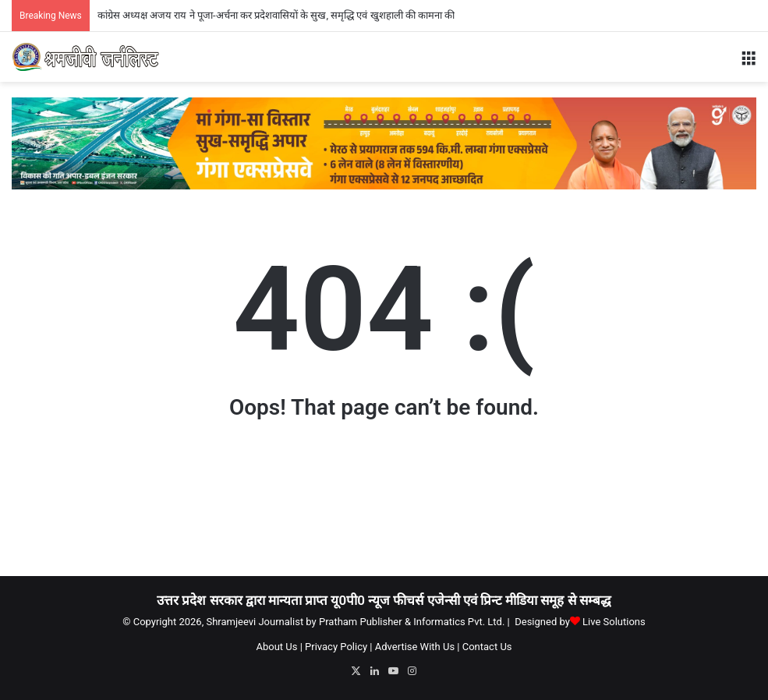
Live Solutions (614, 622)
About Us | (279, 647)
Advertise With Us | (418, 647)
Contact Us (487, 647)
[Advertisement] (384, 513)
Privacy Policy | (338, 647)
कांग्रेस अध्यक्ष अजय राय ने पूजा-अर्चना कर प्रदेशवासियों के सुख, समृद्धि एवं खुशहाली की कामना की (276, 15)
